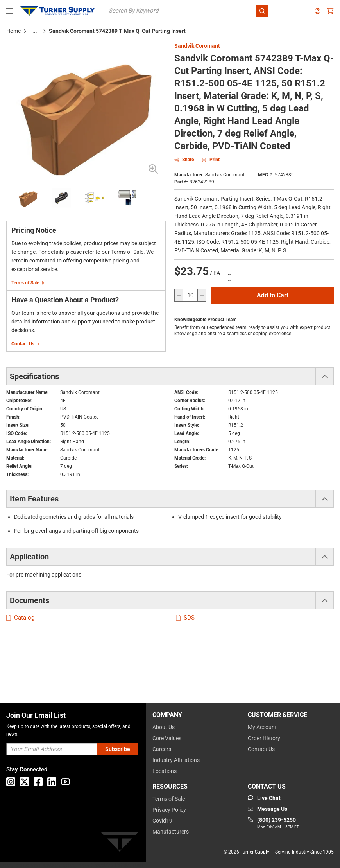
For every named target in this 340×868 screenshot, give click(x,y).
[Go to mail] (268, 809)
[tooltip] (35, 31)
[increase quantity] (202, 295)
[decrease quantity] (179, 295)
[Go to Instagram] (11, 782)
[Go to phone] (273, 823)
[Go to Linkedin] (52, 782)
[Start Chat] (264, 798)
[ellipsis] (35, 31)
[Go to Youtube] (65, 782)
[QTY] (190, 295)
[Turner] (120, 843)
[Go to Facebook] (38, 782)
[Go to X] (24, 782)
